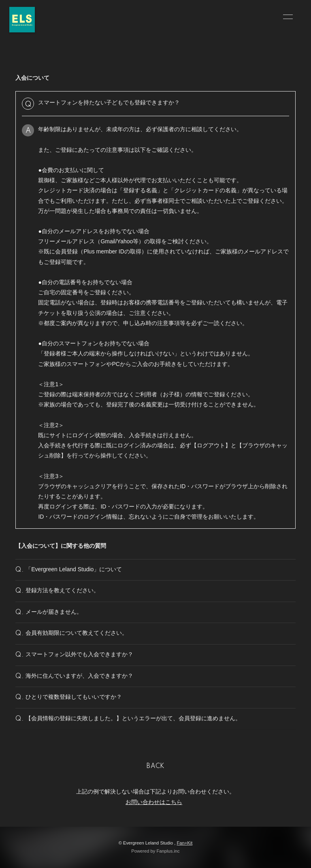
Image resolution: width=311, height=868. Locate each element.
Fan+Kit (184, 843)
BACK (155, 766)
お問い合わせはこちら (154, 802)
